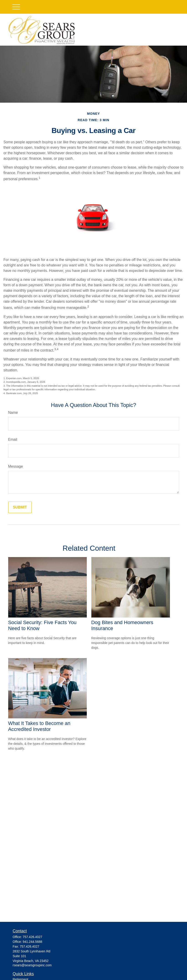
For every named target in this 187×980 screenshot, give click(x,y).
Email (13, 439)
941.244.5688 (33, 942)
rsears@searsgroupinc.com (32, 965)
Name (13, 413)
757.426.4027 (33, 937)
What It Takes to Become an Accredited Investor (39, 726)
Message (16, 466)
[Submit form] (20, 507)
